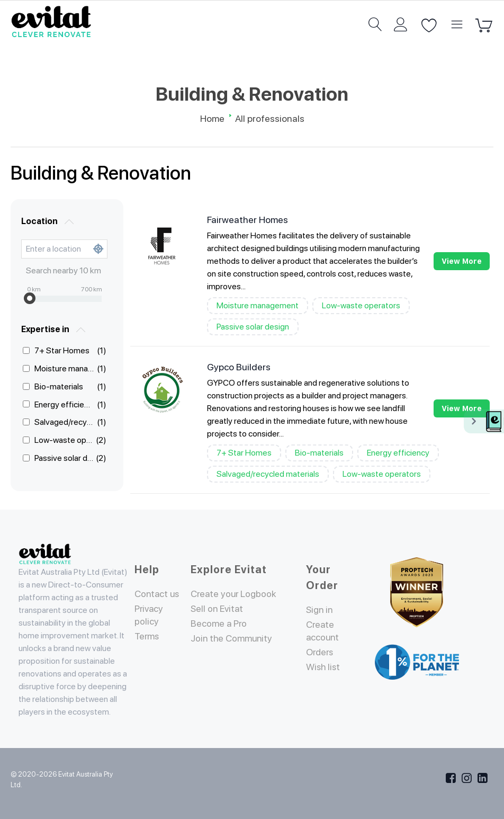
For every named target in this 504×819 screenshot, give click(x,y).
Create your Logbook (235, 594)
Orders (321, 652)
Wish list (324, 667)
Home (212, 118)
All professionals (270, 118)
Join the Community (233, 638)
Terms (147, 636)
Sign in (320, 609)
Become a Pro (219, 623)
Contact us (158, 594)
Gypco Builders (239, 367)
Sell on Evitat (218, 608)
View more (462, 261)
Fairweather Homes (247, 220)
